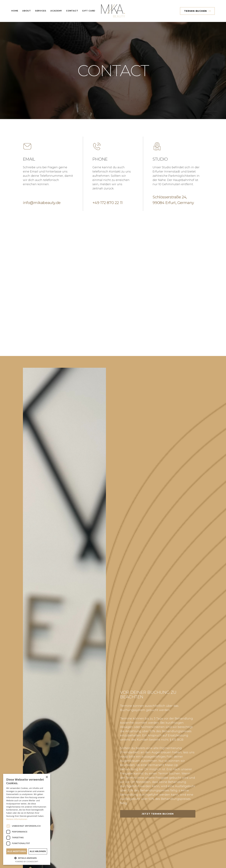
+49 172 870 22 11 (108, 203)
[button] (41, 11)
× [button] (47, 777)
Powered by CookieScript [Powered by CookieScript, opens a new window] (27, 861)
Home (15, 11)
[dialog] (27, 819)
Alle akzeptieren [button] (17, 851)
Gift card (89, 11)
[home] (113, 11)
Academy (56, 11)
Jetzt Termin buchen (166, 814)
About (27, 11)
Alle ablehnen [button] (38, 851)
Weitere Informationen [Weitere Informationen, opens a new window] (17, 819)
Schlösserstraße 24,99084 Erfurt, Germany (173, 200)
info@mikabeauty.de (42, 203)
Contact (72, 11)
